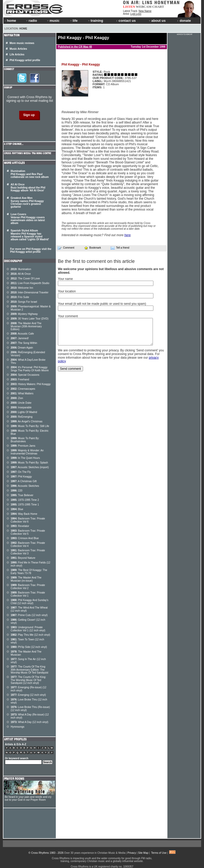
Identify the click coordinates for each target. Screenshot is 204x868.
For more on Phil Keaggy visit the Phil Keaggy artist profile (31, 250)
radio (31, 21)
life (74, 21)
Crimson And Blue (25, 538)
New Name (145, 11)
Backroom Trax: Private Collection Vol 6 (28, 520)
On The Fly (21, 472)
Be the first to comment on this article (96, 261)
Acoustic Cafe (22, 334)
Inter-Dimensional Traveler (30, 292)
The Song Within (24, 343)
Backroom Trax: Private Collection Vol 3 (28, 552)
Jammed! (20, 338)
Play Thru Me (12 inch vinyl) (30, 635)
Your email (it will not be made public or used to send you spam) (102, 304)
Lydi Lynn (136, 14)
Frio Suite (20, 297)
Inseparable (21, 407)
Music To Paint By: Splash (29, 463)
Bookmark (93, 248)
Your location (67, 291)
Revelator (20, 526)
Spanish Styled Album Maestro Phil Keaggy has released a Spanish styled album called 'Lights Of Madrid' (30, 235)
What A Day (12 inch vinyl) (29, 722)
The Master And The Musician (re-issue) (26, 579)
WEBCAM (144, 7)
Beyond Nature (23, 558)
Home (23, 29)
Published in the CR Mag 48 (75, 47)
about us (157, 21)
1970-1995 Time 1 (25, 505)
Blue (17, 509)
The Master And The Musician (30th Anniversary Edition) (26, 326)
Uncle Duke (21, 403)
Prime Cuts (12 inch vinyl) (29, 615)
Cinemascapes (23, 389)
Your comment (68, 316)
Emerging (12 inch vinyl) (28, 695)
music (53, 21)
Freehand (20, 379)
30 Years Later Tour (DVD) (29, 319)
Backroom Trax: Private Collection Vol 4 (28, 544)
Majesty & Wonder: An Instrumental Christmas (27, 452)
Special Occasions (25, 375)
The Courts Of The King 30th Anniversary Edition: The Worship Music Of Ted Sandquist (29, 670)
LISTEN (129, 7)
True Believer (22, 495)
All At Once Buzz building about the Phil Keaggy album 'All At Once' (28, 187)
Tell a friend (120, 248)
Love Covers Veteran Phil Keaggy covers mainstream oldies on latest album (28, 219)
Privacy (132, 853)
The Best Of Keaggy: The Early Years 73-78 (29, 572)
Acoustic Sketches (25, 486)
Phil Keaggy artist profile (25, 60)
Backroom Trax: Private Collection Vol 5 (28, 532)
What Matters (22, 393)
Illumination (21, 269)
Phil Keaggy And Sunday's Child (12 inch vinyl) (29, 602)
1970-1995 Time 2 (25, 500)
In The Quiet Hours (25, 458)
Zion (17, 398)
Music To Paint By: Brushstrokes (25, 440)
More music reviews (22, 43)
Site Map (143, 853)
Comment (66, 248)
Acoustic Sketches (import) (30, 467)
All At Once (21, 274)
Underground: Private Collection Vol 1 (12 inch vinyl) (28, 629)
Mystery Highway (24, 314)
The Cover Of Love (25, 279)
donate (184, 21)
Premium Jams (23, 446)
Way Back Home (24, 514)
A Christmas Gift (24, 481)
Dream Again (22, 348)
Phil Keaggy (21, 477)
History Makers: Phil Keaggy (31, 384)
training (95, 21)
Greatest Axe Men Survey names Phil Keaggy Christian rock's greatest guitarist (27, 202)
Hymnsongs (18, 727)
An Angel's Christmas (27, 421)
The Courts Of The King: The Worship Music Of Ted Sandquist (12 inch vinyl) (28, 680)
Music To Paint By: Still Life (30, 426)
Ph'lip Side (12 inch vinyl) (29, 647)
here (127, 235)
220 (16, 491)
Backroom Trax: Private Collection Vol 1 (28, 594)
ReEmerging (22, 417)
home (10, 21)
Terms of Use (159, 853)
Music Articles (18, 49)
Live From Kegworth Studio (30, 283)
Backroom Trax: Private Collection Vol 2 (28, 587)
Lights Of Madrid (24, 412)
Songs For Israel (24, 302)
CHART (158, 7)
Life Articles (17, 55)
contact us (126, 21)
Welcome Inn (22, 288)
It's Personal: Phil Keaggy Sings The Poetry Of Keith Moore (30, 369)
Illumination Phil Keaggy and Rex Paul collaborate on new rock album (30, 174)
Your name (65, 279)
